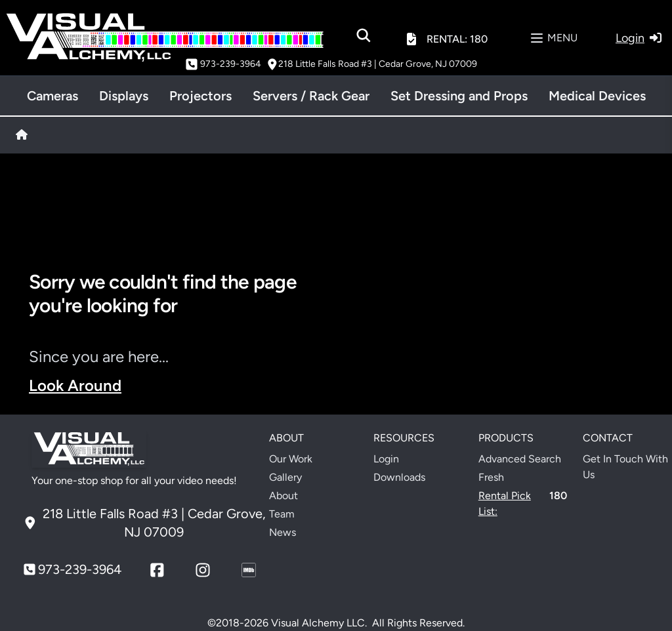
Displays (124, 96)
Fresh (491, 477)
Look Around (75, 385)
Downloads (399, 477)
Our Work (291, 459)
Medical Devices (597, 96)
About (283, 496)
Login (386, 459)
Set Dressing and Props (459, 96)
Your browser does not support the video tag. (499, 338)
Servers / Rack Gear (311, 96)
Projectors (200, 96)
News (283, 532)
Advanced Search (520, 459)
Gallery (285, 477)
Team (282, 514)
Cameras (52, 96)
